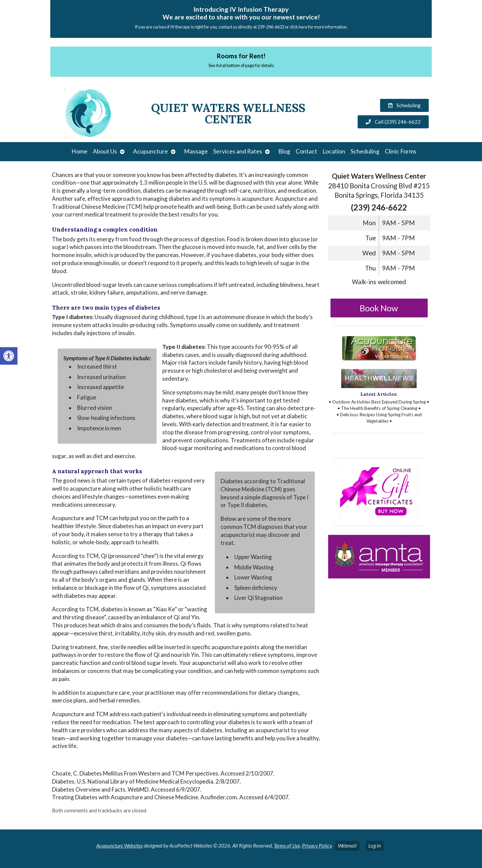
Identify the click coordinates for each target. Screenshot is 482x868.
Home (79, 151)
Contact (306, 151)
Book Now (379, 308)
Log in (375, 846)
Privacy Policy (317, 846)
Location (334, 151)
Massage (196, 151)
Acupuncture (150, 151)
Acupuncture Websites (119, 846)
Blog (284, 151)
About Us (105, 151)
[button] (9, 356)
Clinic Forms (401, 151)
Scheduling (365, 151)
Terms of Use (287, 846)
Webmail (347, 846)
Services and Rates (238, 151)
